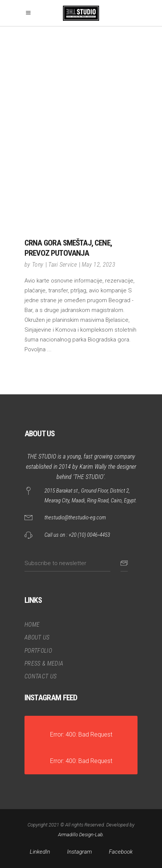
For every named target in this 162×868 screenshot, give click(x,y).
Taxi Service (63, 265)
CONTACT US (40, 676)
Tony (38, 265)
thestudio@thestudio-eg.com (75, 517)
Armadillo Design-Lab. (81, 835)
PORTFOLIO (38, 651)
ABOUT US (37, 637)
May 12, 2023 (99, 265)
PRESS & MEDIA (44, 663)
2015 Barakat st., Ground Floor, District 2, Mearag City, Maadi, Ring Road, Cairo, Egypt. (91, 496)
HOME (32, 625)
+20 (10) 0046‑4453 (89, 535)
